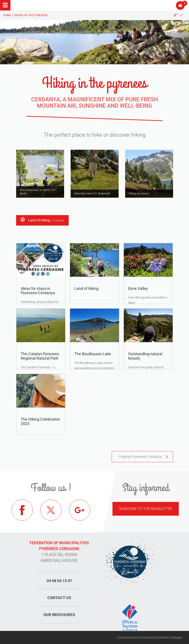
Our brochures (59, 615)
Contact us (59, 598)
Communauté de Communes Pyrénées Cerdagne (150, 637)
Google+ (80, 510)
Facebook (22, 510)
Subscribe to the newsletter (146, 509)
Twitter (51, 510)
